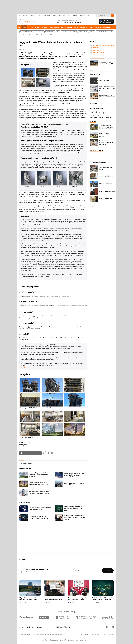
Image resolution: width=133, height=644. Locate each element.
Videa (70, 16)
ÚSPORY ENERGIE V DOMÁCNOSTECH (103, 45)
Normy (65, 16)
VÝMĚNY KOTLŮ (98, 48)
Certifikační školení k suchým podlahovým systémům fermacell (102, 113)
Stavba (21, 35)
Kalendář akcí (32, 16)
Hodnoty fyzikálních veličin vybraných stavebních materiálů (107, 96)
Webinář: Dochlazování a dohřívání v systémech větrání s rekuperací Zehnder (75, 517)
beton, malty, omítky (66, 32)
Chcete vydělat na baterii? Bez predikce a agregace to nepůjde (39, 517)
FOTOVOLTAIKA (98, 50)
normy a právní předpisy (102, 32)
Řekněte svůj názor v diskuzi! (32, 453)
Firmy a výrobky (23, 16)
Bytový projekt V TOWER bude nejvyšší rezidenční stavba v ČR (39, 484)
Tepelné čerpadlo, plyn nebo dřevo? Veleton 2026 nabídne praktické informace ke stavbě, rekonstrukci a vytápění (107, 127)
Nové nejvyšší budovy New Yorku (74, 484)
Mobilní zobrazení (83, 634)
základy (75, 32)
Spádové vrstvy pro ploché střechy (106, 168)
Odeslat (108, 571)
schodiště (92, 32)
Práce (54, 16)
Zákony (59, 16)
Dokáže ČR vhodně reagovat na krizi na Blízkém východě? (40, 509)
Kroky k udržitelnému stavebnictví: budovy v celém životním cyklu (106, 143)
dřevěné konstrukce (50, 32)
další (111, 32)
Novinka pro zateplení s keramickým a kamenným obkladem (106, 135)
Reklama (30, 627)
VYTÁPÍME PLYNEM (98, 53)
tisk (44, 453)
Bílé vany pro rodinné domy (106, 184)
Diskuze (39, 16)
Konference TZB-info (63, 627)
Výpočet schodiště (104, 81)
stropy (58, 32)
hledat (52, 453)
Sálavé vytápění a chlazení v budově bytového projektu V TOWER (75, 475)
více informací (24, 367)
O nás (21, 627)
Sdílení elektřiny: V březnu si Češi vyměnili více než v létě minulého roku (74, 509)
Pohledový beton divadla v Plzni (107, 191)
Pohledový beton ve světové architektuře (106, 199)
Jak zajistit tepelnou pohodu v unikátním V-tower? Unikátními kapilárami (38, 475)
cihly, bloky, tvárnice (39, 32)
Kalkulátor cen (82, 16)
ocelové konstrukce (83, 32)
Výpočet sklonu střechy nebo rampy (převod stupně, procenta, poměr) (107, 88)
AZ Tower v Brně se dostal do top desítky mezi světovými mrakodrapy (40, 493)
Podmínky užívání (96, 634)
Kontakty (39, 627)
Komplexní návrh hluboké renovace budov (101, 117)
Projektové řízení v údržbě (96, 109)
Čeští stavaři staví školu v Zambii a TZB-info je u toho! (107, 63)
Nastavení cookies (109, 634)
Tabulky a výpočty (47, 16)
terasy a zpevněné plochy (26, 32)
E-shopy (75, 16)
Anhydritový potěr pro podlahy (107, 176)
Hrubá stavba (26, 35)
